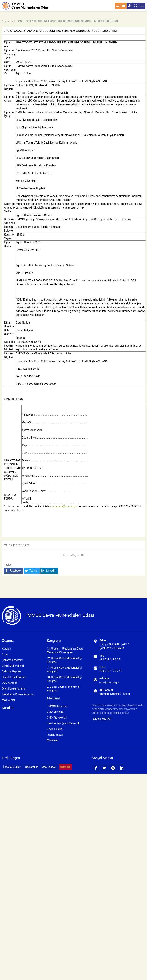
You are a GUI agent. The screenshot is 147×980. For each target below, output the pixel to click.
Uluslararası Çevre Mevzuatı (63, 723)
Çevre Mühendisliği (13, 666)
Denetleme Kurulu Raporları (18, 694)
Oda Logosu (49, 767)
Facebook (13, 571)
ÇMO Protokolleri (57, 718)
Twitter (31, 571)
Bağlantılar (31, 767)
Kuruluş (6, 649)
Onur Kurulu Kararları (14, 689)
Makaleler (53, 740)
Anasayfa (7, 21)
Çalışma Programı (12, 660)
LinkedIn (49, 571)
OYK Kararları (10, 683)
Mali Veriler (9, 700)
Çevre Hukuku (55, 729)
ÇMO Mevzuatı (55, 712)
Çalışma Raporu (11, 671)
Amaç (5, 654)
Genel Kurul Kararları (14, 677)
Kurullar (8, 708)
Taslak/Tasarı (55, 735)
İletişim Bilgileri (12, 767)
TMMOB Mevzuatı (57, 706)
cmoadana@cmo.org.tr (42, 384)
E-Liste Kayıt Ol (102, 719)
